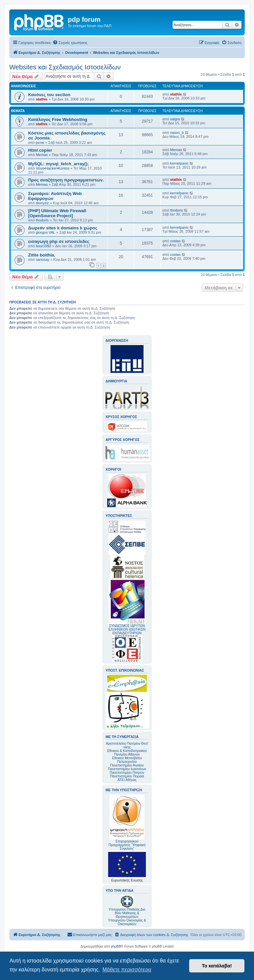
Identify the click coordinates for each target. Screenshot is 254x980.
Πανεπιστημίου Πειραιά (127, 776)
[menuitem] (70, 43)
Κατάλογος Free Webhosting (58, 119)
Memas (42, 155)
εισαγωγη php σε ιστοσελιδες (59, 241)
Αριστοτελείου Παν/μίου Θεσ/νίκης (127, 745)
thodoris (42, 220)
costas (175, 241)
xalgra (175, 119)
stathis (42, 99)
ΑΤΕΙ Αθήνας (127, 780)
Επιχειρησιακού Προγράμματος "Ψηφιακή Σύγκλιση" (127, 823)
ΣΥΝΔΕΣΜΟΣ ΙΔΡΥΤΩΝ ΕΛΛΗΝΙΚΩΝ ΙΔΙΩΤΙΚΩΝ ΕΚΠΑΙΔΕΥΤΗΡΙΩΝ (127, 629)
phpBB (116, 946)
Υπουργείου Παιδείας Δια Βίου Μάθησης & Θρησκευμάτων (127, 913)
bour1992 (43, 246)
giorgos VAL (45, 232)
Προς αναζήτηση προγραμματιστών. (66, 180)
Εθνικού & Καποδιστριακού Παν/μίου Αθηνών (127, 753)
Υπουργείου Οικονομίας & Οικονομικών (127, 922)
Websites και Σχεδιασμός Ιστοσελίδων (65, 67)
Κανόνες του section (49, 95)
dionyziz (42, 203)
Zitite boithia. (42, 255)
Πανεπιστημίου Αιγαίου (127, 765)
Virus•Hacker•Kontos (53, 168)
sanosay (42, 259)
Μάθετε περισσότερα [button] (127, 970)
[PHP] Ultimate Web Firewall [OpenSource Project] (57, 213)
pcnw (40, 142)
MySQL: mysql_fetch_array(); (58, 164)
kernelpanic (179, 163)
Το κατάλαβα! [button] (217, 966)
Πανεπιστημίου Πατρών (127, 773)
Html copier (40, 150)
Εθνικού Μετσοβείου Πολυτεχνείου (127, 760)
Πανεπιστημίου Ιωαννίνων (127, 769)
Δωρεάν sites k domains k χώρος (63, 228)
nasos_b (177, 133)
